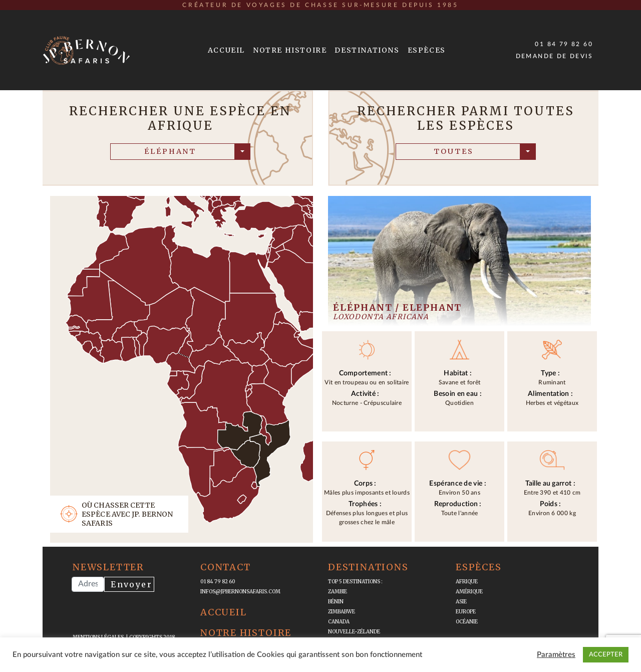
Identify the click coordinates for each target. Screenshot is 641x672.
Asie (461, 602)
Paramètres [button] (556, 655)
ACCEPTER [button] (606, 655)
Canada (339, 622)
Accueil (226, 50)
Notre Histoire (290, 50)
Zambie (338, 592)
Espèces (427, 50)
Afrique (467, 582)
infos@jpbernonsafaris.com (240, 592)
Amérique (469, 592)
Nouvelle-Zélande (354, 632)
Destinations (367, 50)
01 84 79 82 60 (564, 44)
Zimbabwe (342, 612)
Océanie (467, 622)
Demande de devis (554, 56)
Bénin (336, 602)
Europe (466, 612)
